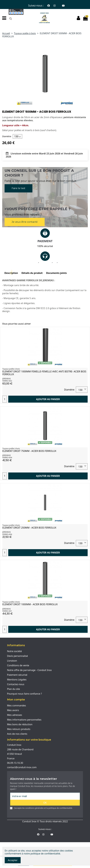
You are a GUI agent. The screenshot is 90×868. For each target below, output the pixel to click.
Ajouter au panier (48, 399)
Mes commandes (16, 705)
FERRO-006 (7, 534)
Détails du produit (32, 273)
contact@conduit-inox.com (22, 767)
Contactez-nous (16, 684)
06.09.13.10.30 (15, 763)
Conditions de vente (18, 665)
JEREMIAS (7, 379)
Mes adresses (15, 715)
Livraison (12, 661)
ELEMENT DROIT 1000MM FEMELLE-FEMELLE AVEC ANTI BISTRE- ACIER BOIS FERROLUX (44, 373)
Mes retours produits (19, 729)
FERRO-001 (7, 611)
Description (11, 273)
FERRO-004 (7, 457)
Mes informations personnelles (24, 720)
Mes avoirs (13, 710)
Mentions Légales (17, 680)
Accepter (13, 860)
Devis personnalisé (17, 656)
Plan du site (13, 689)
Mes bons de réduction (20, 724)
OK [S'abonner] (45, 803)
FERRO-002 (7, 381)
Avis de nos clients (17, 734)
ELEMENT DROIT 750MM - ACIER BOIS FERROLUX (29, 451)
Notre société (14, 651)
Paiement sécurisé (17, 675)
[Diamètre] (17, 136)
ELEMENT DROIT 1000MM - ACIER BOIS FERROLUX (30, 604)
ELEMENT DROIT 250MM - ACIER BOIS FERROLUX (29, 528)
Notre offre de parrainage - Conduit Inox (29, 670)
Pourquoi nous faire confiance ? (24, 694)
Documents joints (56, 273)
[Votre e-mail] (45, 796)
